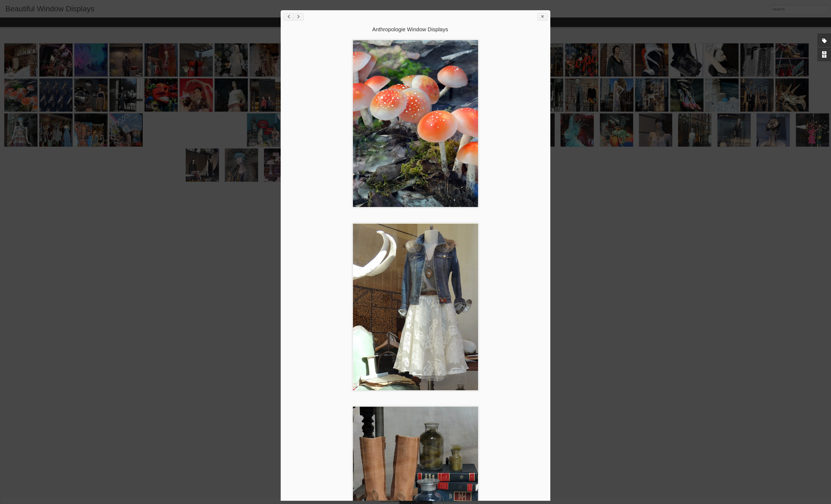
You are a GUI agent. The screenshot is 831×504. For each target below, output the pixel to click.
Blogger (432, 501)
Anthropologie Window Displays (410, 29)
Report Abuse (448, 501)
